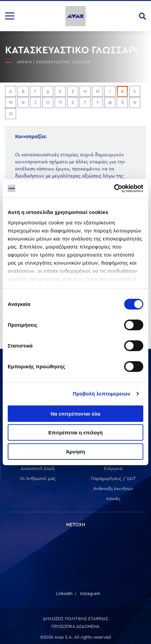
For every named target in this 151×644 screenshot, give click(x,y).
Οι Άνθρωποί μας (38, 478)
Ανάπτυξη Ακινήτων (113, 489)
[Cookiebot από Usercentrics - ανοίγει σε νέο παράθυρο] (114, 189)
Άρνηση (75, 451)
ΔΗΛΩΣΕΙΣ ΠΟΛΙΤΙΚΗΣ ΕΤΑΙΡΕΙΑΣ (75, 619)
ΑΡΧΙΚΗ (24, 62)
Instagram (90, 594)
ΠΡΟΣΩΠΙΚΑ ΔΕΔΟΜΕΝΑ (75, 626)
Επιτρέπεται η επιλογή (75, 433)
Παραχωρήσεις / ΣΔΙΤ (113, 478)
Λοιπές (113, 499)
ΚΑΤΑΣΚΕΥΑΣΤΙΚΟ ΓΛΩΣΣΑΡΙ (64, 62)
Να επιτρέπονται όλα (76, 413)
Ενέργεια (113, 468)
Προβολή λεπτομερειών (102, 394)
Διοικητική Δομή (38, 468)
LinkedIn (64, 594)
